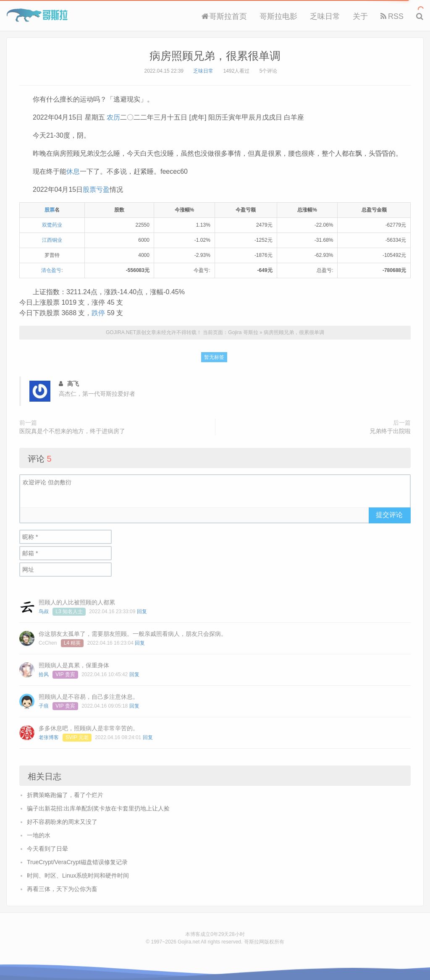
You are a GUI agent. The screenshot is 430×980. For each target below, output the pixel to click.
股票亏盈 (96, 189)
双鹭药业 (52, 225)
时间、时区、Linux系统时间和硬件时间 (78, 875)
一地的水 (39, 835)
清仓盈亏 (51, 270)
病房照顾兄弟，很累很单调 (215, 56)
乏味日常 (325, 16)
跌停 (98, 313)
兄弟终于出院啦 (390, 431)
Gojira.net (189, 942)
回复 (142, 612)
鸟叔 (44, 612)
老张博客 (49, 737)
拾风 (44, 674)
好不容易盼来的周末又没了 (62, 822)
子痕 (44, 706)
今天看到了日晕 (47, 849)
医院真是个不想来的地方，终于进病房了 (72, 431)
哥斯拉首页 (224, 16)
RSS (392, 16)
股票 (50, 210)
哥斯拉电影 (278, 16)
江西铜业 (52, 240)
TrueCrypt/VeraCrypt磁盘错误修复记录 (77, 862)
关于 (360, 16)
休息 (73, 171)
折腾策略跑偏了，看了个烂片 (65, 795)
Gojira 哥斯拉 (37, 15)
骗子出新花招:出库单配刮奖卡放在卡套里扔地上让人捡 (98, 808)
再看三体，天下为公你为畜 (62, 889)
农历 (113, 117)
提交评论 (389, 515)
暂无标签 (214, 357)
